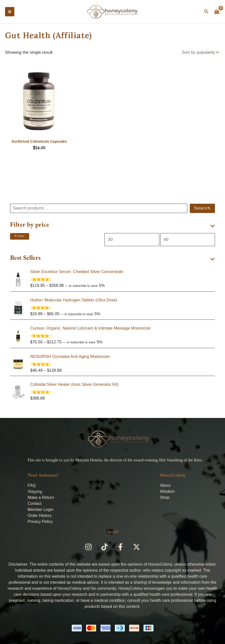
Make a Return (41, 497)
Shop (165, 497)
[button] (206, 13)
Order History (40, 516)
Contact (35, 503)
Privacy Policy (40, 522)
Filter (20, 238)
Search (202, 210)
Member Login (41, 509)
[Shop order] (200, 54)
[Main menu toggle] (10, 12)
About (165, 485)
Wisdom (167, 491)
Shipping (35, 491)
